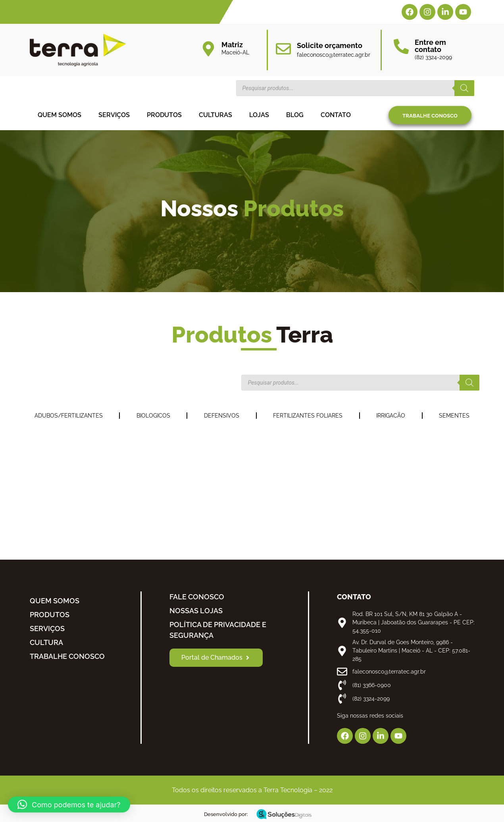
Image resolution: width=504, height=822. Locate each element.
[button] (69, 805)
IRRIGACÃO (391, 416)
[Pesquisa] (464, 88)
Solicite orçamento (330, 45)
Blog (295, 115)
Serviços (114, 115)
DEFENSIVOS (222, 416)
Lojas (259, 115)
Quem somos (60, 115)
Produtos (164, 115)
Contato (336, 115)
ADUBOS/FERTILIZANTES (69, 416)
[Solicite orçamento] (283, 49)
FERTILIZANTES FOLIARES (308, 416)
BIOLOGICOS (153, 416)
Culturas (215, 115)
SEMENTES (454, 416)
